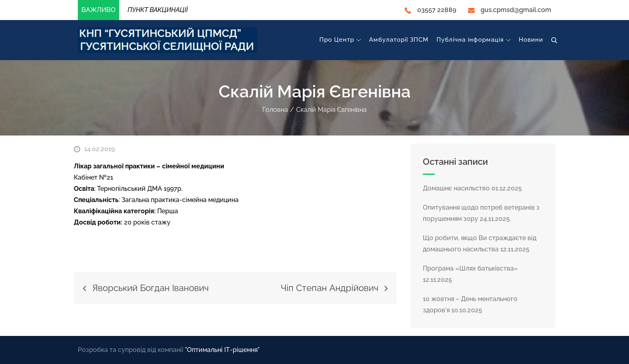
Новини (531, 40)
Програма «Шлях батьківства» (470, 268)
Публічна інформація (474, 40)
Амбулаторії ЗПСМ (399, 40)
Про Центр (340, 40)
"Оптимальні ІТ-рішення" (222, 350)
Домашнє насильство (456, 188)
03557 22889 (430, 10)
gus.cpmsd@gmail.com (510, 10)
